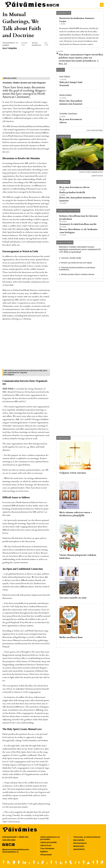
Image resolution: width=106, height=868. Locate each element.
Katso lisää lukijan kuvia (91, 172)
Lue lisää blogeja (95, 130)
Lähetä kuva (97, 176)
